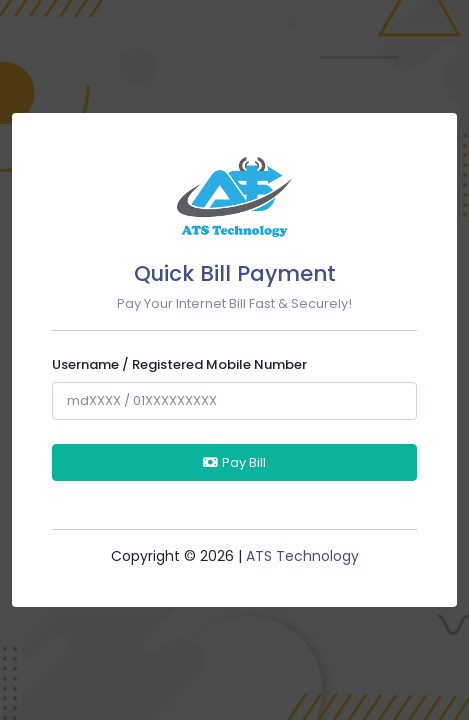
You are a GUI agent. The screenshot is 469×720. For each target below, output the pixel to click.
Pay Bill (234, 462)
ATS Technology (302, 556)
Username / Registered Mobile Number (179, 364)
